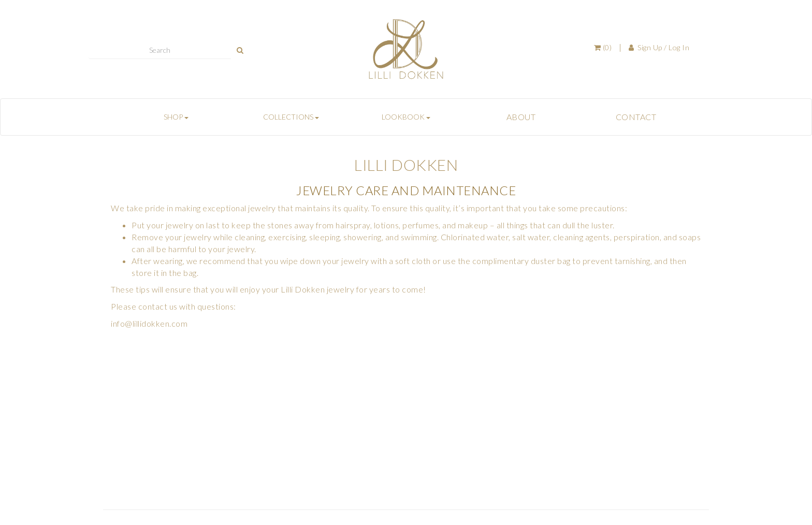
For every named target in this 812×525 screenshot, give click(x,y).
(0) (603, 47)
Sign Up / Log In (659, 47)
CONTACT (636, 117)
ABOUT (521, 117)
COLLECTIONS (291, 117)
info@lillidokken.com (149, 323)
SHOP (176, 117)
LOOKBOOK (406, 117)
